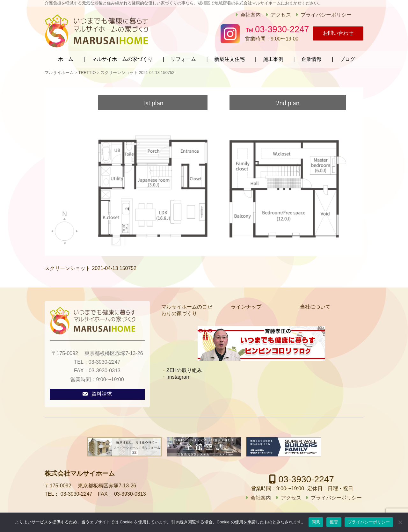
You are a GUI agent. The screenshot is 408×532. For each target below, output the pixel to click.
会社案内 (247, 15)
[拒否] (400, 522)
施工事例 (273, 58)
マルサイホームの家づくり (122, 58)
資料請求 (102, 393)
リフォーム (183, 58)
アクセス (277, 15)
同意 (316, 522)
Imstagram (178, 376)
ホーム (66, 58)
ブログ (347, 58)
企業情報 (311, 58)
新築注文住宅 (229, 58)
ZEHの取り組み (184, 369)
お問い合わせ (335, 33)
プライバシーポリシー (323, 15)
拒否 (334, 522)
